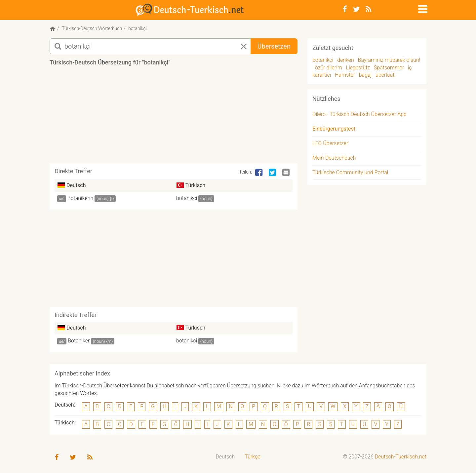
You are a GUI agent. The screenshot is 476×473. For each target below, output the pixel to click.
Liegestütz (358, 68)
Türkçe (252, 457)
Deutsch (225, 457)
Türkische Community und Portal (350, 172)
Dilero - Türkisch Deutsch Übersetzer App (359, 114)
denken (346, 60)
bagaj (365, 75)
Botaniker (79, 341)
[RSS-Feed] (368, 9)
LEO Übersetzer (330, 143)
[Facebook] (345, 9)
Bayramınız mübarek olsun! (389, 60)
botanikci (187, 341)
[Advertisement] (174, 117)
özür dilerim (329, 68)
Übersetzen (274, 46)
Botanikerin (80, 198)
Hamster (345, 75)
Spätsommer (389, 68)
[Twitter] (356, 9)
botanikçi (187, 198)
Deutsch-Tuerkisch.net (401, 457)
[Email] (287, 173)
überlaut (385, 75)
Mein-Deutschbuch (334, 158)
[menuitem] (225, 457)
